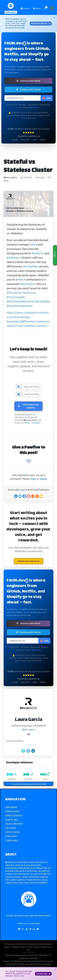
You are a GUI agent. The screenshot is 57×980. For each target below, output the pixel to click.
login (33, 479)
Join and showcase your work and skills (29, 784)
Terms (28, 423)
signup (43, 479)
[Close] (54, 17)
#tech (22, 279)
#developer (28, 284)
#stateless (14, 258)
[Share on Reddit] (33, 496)
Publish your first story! (29, 561)
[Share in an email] (41, 496)
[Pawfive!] (29, 461)
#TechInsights (16, 297)
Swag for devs (12, 819)
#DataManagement (20, 306)
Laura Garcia (29, 720)
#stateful (38, 253)
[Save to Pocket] (29, 496)
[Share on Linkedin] (16, 496)
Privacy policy (11, 836)
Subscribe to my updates (28, 406)
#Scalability (43, 301)
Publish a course (12, 811)
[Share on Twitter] (20, 496)
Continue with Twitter (28, 89)
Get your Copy (43, 974)
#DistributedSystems (21, 301)
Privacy (37, 423)
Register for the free (41, 23)
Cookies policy (12, 840)
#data (33, 244)
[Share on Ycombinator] (37, 496)
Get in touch (10, 828)
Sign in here (34, 107)
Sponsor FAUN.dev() (14, 824)
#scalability (31, 266)
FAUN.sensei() (11, 807)
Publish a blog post (14, 815)
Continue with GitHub (28, 81)
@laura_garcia (10, 177)
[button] (45, 9)
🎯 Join (47, 98)
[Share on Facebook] (24, 496)
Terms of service (12, 832)
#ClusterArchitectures (21, 293)
